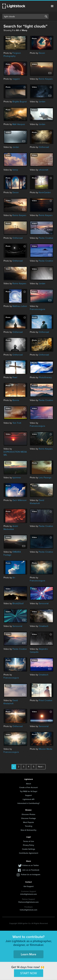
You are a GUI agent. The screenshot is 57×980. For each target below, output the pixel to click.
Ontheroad (44, 147)
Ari (14, 578)
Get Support (29, 886)
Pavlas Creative (46, 238)
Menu (52, 6)
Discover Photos (28, 814)
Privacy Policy (28, 845)
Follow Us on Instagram (31, 874)
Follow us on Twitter (31, 865)
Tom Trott (17, 423)
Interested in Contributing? (29, 803)
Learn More (28, 954)
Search (46, 16)
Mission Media (45, 749)
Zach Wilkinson (20, 500)
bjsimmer (17, 478)
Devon (42, 53)
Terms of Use (29, 841)
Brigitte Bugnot (20, 102)
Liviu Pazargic (45, 478)
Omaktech (44, 626)
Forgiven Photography (12, 55)
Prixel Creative (46, 700)
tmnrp (15, 170)
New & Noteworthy (28, 830)
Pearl (15, 377)
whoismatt (43, 170)
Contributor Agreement (29, 853)
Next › (41, 767)
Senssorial (44, 603)
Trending (29, 826)
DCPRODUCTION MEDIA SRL (15, 453)
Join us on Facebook (31, 870)
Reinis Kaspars (46, 79)
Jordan (42, 102)
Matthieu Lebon (20, 306)
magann (16, 79)
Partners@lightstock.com (28, 902)
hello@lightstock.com (28, 910)
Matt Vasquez (19, 124)
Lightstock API (28, 799)
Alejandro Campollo (39, 651)
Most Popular (28, 822)
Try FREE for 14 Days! (29, 791)
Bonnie (16, 400)
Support (28, 795)
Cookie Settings (29, 849)
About (28, 784)
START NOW (29, 973)
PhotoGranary (45, 377)
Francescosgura (37, 309)
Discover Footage (29, 818)
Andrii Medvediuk (11, 528)
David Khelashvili (37, 502)
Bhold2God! (18, 603)
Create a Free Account (28, 787)
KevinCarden (45, 192)
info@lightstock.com (28, 894)
